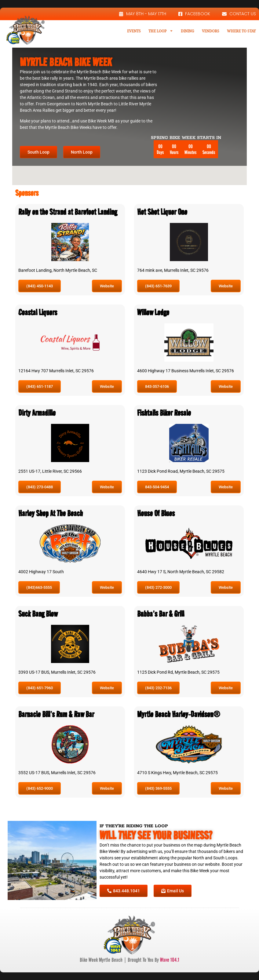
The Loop (161, 31)
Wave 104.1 (170, 960)
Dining (188, 31)
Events (134, 31)
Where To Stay (241, 31)
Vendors (211, 31)
